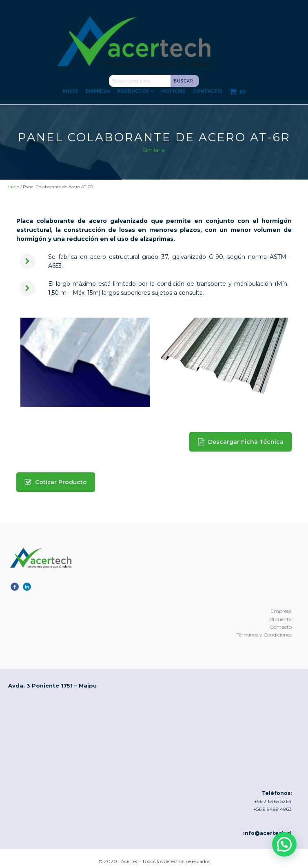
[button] (240, 442)
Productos (135, 91)
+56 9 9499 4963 (273, 809)
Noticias (173, 91)
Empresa (98, 91)
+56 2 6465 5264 (273, 801)
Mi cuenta (280, 619)
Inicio (70, 91)
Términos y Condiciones (264, 635)
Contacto (207, 91)
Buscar (184, 81)
